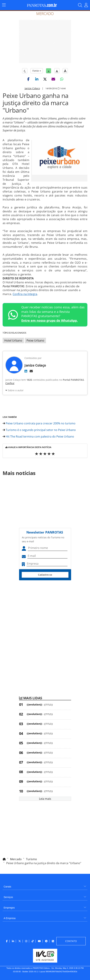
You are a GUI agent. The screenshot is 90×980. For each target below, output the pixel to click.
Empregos (9, 908)
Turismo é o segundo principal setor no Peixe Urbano (39, 430)
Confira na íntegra (25, 294)
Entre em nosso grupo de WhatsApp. (50, 320)
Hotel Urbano (13, 340)
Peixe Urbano (35, 340)
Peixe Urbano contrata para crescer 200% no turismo (39, 423)
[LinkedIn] (26, 371)
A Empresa (10, 918)
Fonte (37, 71)
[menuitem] (45, 885)
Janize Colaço (32, 88)
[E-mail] (31, 371)
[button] (28, 79)
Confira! (10, 383)
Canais (7, 887)
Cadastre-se (45, 575)
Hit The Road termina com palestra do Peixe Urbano (38, 436)
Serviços (8, 897)
